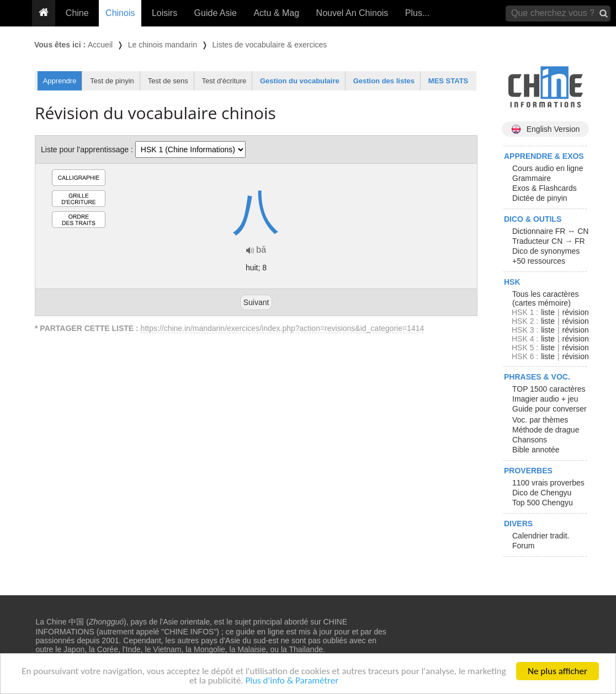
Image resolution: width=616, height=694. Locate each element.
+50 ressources (539, 261)
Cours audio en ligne (548, 168)
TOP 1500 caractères (549, 389)
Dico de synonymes (546, 251)
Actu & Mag (276, 13)
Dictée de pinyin (540, 198)
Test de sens (168, 81)
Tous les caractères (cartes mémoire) (546, 298)
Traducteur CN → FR (549, 241)
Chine (77, 13)
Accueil (100, 45)
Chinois (120, 13)
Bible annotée (536, 450)
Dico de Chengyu (542, 493)
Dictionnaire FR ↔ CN (550, 231)
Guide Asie (216, 13)
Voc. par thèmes (540, 420)
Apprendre (60, 81)
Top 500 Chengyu (543, 503)
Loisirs (164, 13)
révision (575, 312)
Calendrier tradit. (541, 536)
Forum (523, 546)
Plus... (417, 13)
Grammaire (532, 178)
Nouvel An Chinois (352, 13)
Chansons (530, 440)
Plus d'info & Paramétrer (292, 681)
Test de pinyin (112, 81)
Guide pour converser (549, 409)
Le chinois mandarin (163, 45)
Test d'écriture (224, 81)
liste (548, 312)
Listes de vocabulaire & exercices (270, 45)
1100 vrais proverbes (548, 483)
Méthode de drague (546, 430)
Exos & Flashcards (545, 188)
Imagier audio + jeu (545, 399)
